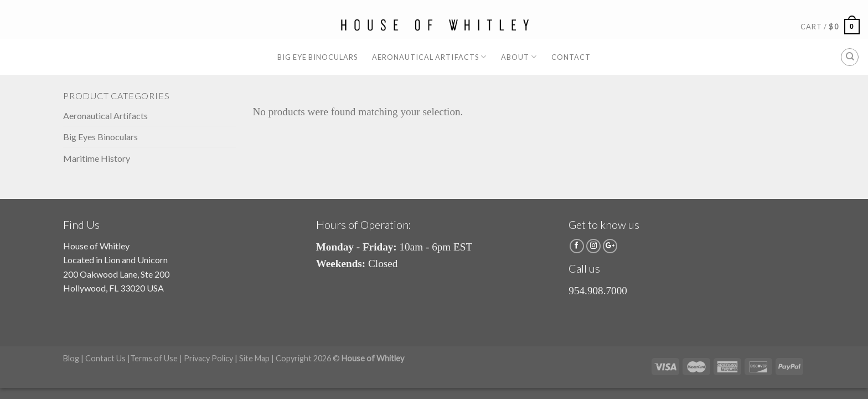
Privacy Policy (208, 358)
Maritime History (97, 158)
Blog (71, 358)
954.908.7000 (598, 291)
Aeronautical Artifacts (429, 57)
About (519, 57)
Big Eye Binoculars (317, 57)
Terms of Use (154, 358)
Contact (571, 57)
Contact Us (105, 358)
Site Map (254, 358)
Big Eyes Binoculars (100, 137)
